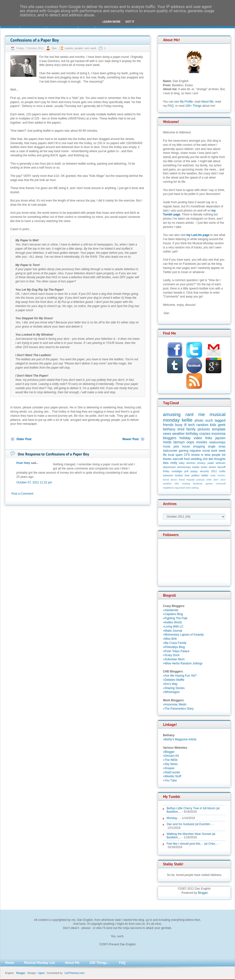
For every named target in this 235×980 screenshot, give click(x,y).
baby (182, 463)
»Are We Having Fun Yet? (180, 676)
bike (177, 484)
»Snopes (169, 768)
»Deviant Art (171, 756)
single (212, 447)
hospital (190, 480)
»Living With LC (173, 627)
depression (169, 467)
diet (211, 459)
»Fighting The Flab (175, 618)
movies (202, 442)
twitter (205, 475)
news (167, 434)
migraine (195, 451)
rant (87, 48)
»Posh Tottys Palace (176, 651)
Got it (130, 22)
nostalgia (177, 471)
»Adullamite (171, 610)
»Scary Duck (171, 655)
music (167, 447)
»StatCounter (172, 772)
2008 (213, 475)
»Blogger (169, 752)
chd (205, 459)
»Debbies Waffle (174, 680)
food (187, 459)
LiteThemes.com (74, 973)
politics (196, 475)
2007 (216, 480)
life (165, 455)
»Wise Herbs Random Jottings (183, 663)
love (187, 475)
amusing (172, 414)
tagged (220, 420)
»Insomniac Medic (175, 704)
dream (213, 467)
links (209, 438)
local (171, 455)
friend (182, 480)
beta (208, 455)
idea (166, 463)
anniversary (184, 467)
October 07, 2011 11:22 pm (34, 482)
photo (199, 420)
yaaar (211, 463)
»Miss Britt (170, 639)
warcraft (178, 459)
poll (186, 471)
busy (179, 425)
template (219, 429)
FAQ (171, 106)
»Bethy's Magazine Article (180, 739)
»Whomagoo (171, 692)
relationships (217, 442)
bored (166, 480)
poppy (194, 471)
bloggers (170, 438)
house (186, 447)
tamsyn (179, 442)
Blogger (203, 893)
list (224, 455)
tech (191, 425)
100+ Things (193, 106)
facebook (198, 484)
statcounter (170, 451)
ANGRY (221, 475)
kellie (187, 420)
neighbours (169, 488)
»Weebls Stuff (172, 776)
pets (176, 447)
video (198, 438)
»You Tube (170, 780)
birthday (192, 434)
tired (181, 429)
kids (213, 425)
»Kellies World (172, 622)
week (222, 451)
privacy (201, 463)
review (196, 455)
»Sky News (170, 764)
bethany (169, 429)
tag (177, 488)
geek (222, 425)
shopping (199, 447)
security (204, 471)
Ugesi (41, 973)
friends (168, 425)
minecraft (221, 484)
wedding (196, 459)
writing (195, 488)
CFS (187, 455)
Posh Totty (23, 463)
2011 (214, 471)
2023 (223, 480)
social (206, 451)
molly (174, 463)
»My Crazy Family (175, 643)
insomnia (218, 434)
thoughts (220, 459)
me (202, 414)
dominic (191, 463)
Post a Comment (22, 494)
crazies (69, 48)
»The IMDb (170, 760)
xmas (222, 447)
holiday (185, 438)
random (202, 425)
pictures (204, 429)
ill (185, 425)
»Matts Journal (173, 631)
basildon (167, 484)
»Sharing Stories (174, 688)
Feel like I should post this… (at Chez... (192, 844)
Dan (55, 48)
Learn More (112, 22)
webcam (221, 463)
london (179, 475)
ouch (209, 420)
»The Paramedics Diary (178, 709)
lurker (204, 467)
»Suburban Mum (174, 659)
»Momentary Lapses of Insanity (183, 635)
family (191, 429)
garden (209, 484)
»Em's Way (170, 684)
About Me (207, 102)
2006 (209, 480)
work (93, 48)
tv (202, 455)
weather (178, 434)
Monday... (173, 818)
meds (167, 442)
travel (182, 488)
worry (188, 488)
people (79, 48)
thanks (167, 459)
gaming (184, 451)
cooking (186, 484)
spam (179, 455)
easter (196, 467)
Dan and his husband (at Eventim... (189, 824)
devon (174, 480)
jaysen (220, 438)
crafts (222, 471)
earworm (168, 475)
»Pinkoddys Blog (174, 647)
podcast (201, 480)
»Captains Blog (173, 614)
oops (190, 442)
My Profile (186, 102)
